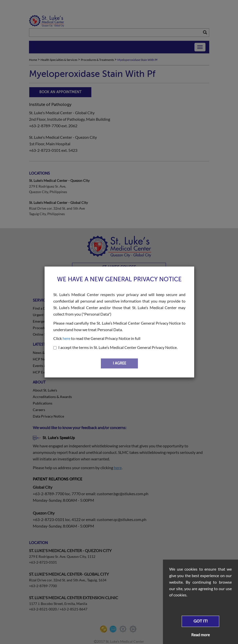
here (66, 338)
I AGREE (120, 363)
